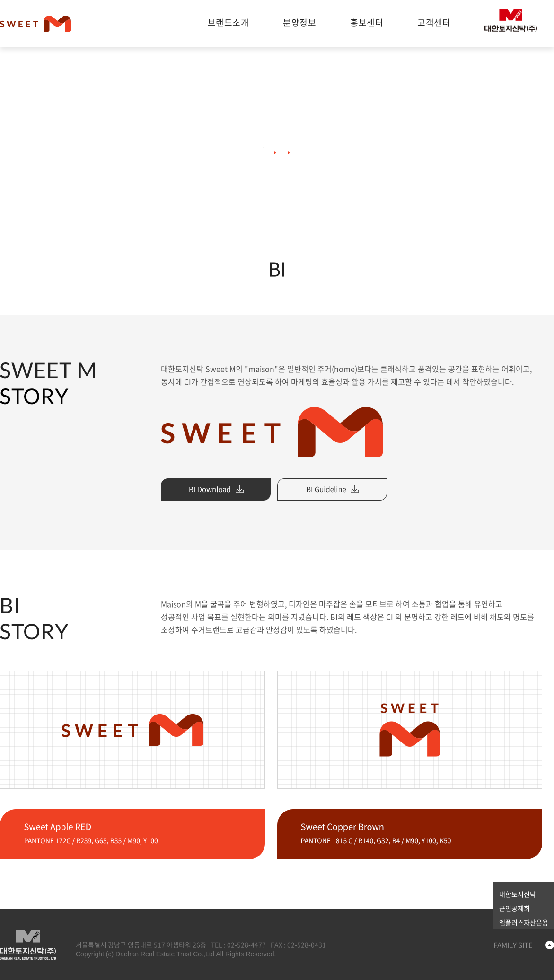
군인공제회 (514, 908)
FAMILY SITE (513, 945)
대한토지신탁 (518, 894)
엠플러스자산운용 (524, 922)
